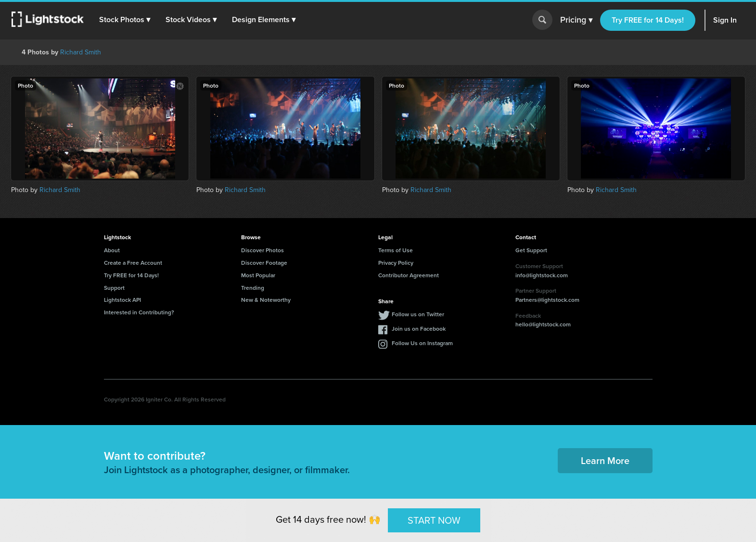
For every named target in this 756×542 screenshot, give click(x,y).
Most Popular (258, 275)
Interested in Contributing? (139, 312)
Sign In (725, 20)
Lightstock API (122, 300)
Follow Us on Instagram (422, 343)
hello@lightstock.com (543, 324)
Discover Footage (264, 263)
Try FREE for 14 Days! (648, 20)
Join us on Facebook (419, 329)
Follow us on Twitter (418, 314)
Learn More (605, 460)
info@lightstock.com (542, 275)
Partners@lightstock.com (547, 300)
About (112, 250)
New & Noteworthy (266, 300)
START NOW (434, 520)
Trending (253, 288)
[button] (125, 20)
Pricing (576, 20)
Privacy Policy (396, 263)
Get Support (531, 250)
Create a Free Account (133, 263)
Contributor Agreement (409, 275)
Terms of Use (396, 250)
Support (114, 288)
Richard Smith (81, 52)
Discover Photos (263, 250)
